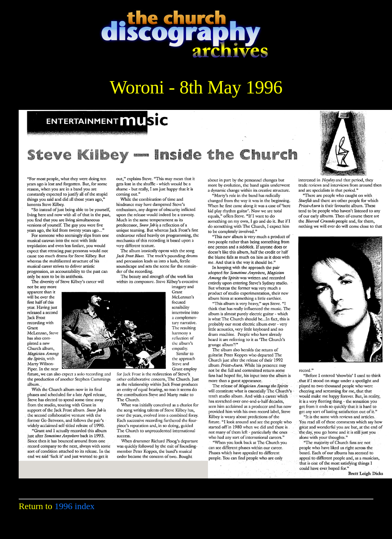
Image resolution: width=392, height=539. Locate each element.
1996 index (74, 506)
